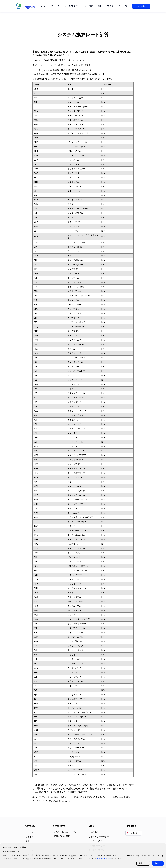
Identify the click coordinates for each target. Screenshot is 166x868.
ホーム (43, 6)
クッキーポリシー (97, 840)
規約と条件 (93, 831)
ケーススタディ (72, 6)
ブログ (110, 6)
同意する (158, 863)
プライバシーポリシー (99, 836)
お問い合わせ (141, 6)
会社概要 (89, 6)
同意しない (143, 863)
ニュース (123, 6)
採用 (100, 6)
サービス (55, 6)
